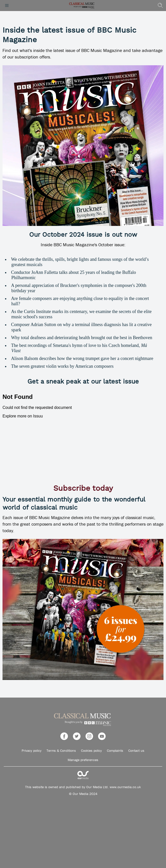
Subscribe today (83, 488)
